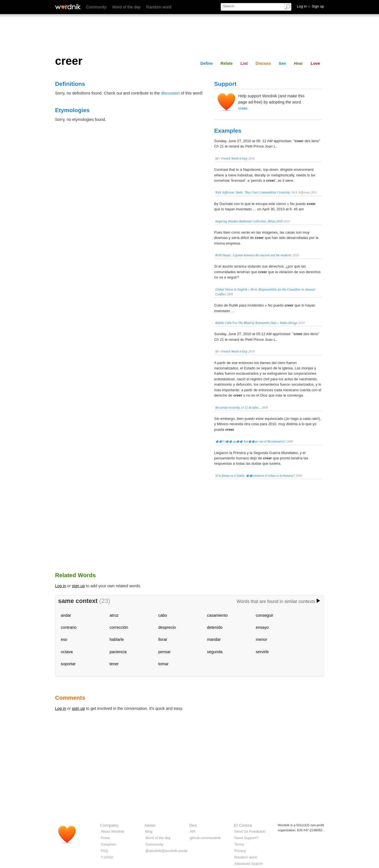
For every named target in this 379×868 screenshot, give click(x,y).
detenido (215, 627)
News (150, 825)
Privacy (240, 851)
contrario (69, 627)
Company (110, 825)
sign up (78, 586)
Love (315, 63)
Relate (226, 63)
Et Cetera (243, 825)
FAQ (104, 851)
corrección (119, 627)
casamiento (217, 615)
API (193, 831)
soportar (68, 664)
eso (64, 639)
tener (114, 664)
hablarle (117, 639)
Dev (193, 825)
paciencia (118, 652)
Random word (159, 7)
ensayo (262, 627)
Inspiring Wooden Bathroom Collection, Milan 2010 (249, 221)
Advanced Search (249, 864)
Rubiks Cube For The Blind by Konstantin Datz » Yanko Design (256, 323)
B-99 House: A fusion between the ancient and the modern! (254, 255)
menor (261, 639)
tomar (163, 664)
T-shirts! (107, 857)
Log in (61, 586)
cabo (163, 615)
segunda (215, 652)
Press (105, 838)
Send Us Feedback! (250, 831)
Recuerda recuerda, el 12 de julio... (238, 407)
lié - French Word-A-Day (232, 158)
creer (243, 108)
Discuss (263, 63)
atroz (114, 615)
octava (67, 652)
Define (206, 63)
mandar (214, 639)
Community (97, 7)
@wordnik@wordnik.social (166, 851)
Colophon (109, 844)
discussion (170, 93)
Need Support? (247, 838)
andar (66, 615)
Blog (149, 831)
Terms (239, 844)
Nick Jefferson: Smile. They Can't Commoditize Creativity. (253, 192)
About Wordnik (113, 831)
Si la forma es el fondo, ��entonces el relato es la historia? (255, 476)
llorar (163, 639)
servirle (262, 652)
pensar (164, 652)
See (282, 63)
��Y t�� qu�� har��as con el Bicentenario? (251, 441)
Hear (298, 63)
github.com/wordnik (205, 838)
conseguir (264, 615)
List (244, 63)
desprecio (167, 627)
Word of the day (126, 7)
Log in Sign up (311, 6)
